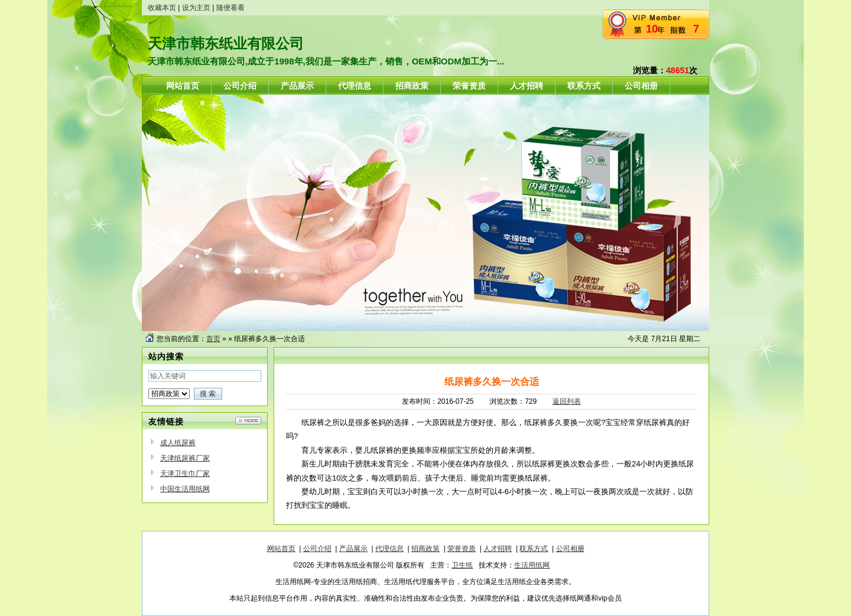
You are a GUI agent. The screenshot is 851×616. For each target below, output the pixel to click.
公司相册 (570, 549)
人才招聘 (498, 549)
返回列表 (567, 401)
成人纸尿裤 (178, 443)
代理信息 (389, 549)
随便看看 (230, 8)
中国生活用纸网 (185, 489)
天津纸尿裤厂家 (185, 458)
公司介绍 (317, 549)
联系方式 (534, 549)
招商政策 (425, 549)
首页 (213, 339)
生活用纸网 (532, 565)
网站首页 (281, 549)
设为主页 (196, 8)
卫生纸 (462, 565)
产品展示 (353, 549)
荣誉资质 (462, 549)
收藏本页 (162, 8)
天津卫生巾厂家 (185, 474)
